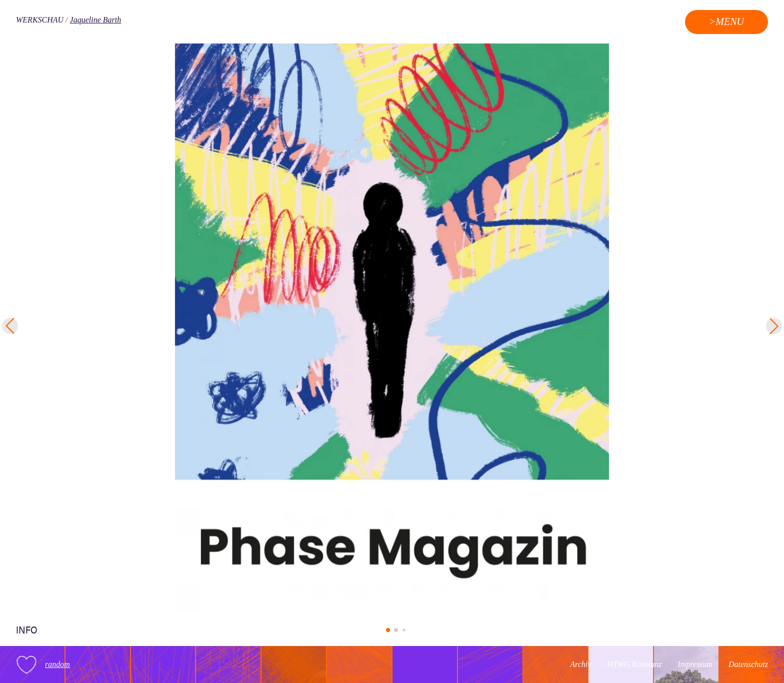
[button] (388, 630)
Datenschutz (748, 664)
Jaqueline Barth (96, 20)
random (57, 664)
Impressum (695, 664)
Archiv (580, 664)
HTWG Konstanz (634, 664)
